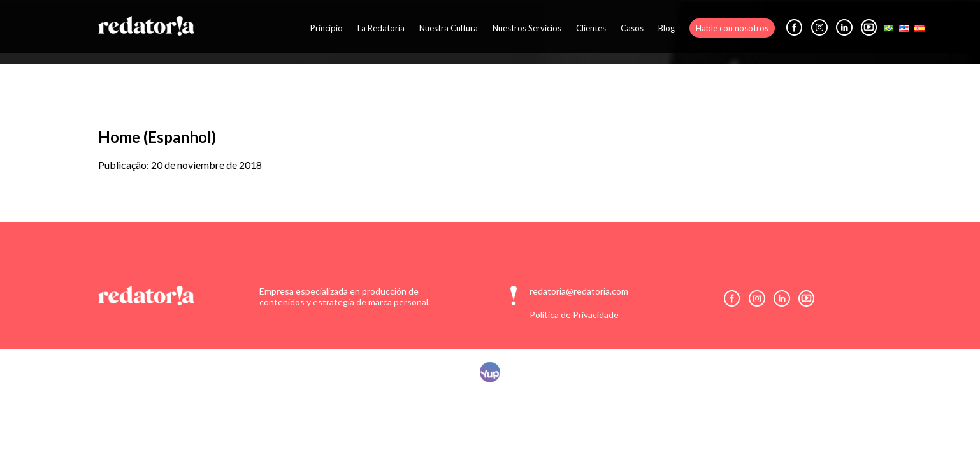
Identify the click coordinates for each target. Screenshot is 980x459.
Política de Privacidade (574, 315)
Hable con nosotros (732, 28)
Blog (667, 28)
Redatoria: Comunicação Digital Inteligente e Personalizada (146, 26)
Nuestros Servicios (527, 28)
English (904, 28)
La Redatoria (381, 28)
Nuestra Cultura (449, 28)
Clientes (591, 28)
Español (919, 28)
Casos (632, 28)
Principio (327, 28)
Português (889, 28)
